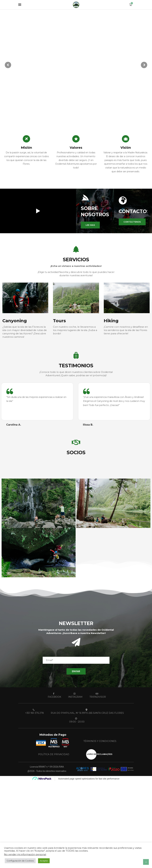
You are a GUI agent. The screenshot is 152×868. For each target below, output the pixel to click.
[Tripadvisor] (97, 695)
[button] (90, 225)
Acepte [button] (44, 861)
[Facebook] (54, 695)
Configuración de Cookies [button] (20, 861)
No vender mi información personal (25, 854)
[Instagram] (74, 695)
